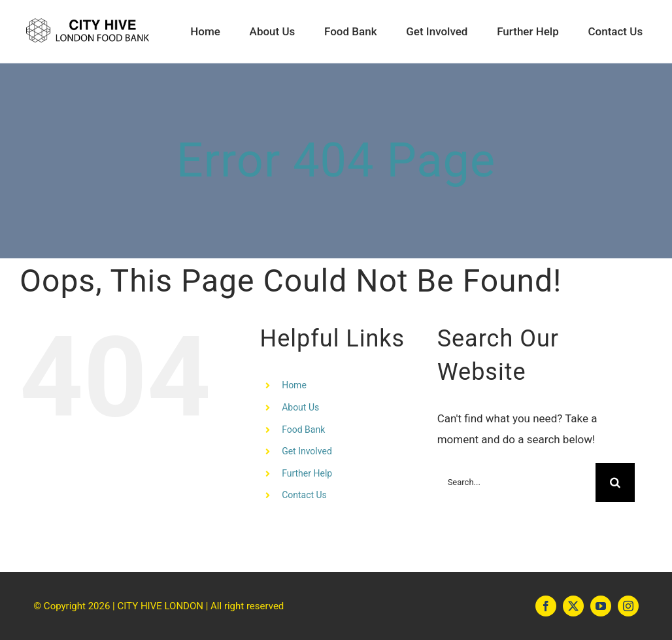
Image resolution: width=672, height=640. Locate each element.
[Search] (615, 482)
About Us (300, 407)
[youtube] (601, 606)
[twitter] (573, 606)
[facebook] (546, 606)
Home (294, 385)
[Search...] (517, 482)
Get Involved (307, 451)
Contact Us (304, 495)
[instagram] (628, 606)
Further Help (307, 473)
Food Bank (303, 429)
